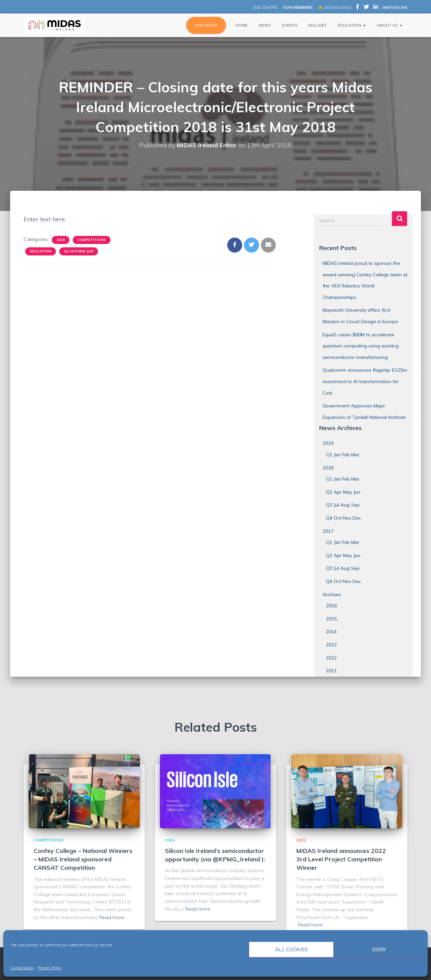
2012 (331, 658)
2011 (331, 671)
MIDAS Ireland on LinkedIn (376, 8)
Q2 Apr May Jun (79, 251)
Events (289, 25)
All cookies (291, 950)
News (264, 25)
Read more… (113, 917)
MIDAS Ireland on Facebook (358, 8)
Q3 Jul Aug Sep (343, 505)
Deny (379, 950)
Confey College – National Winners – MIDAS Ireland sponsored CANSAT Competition (83, 859)
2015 (331, 619)
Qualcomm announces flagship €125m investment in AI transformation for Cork (365, 381)
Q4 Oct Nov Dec (343, 518)
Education (351, 25)
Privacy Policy (50, 968)
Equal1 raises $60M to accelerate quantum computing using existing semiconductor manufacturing (361, 346)
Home (241, 25)
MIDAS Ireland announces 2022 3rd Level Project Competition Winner (341, 859)
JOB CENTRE (265, 7)
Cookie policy (22, 968)
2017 (328, 531)
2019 (328, 443)
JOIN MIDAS (206, 25)
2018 (61, 240)
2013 (331, 645)
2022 (301, 840)
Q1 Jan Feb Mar (343, 455)
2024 (170, 840)
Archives (332, 594)
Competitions (92, 240)
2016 (331, 606)
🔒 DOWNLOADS (335, 7)
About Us (389, 25)
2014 (331, 632)
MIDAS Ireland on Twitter (366, 8)
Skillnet (317, 25)
